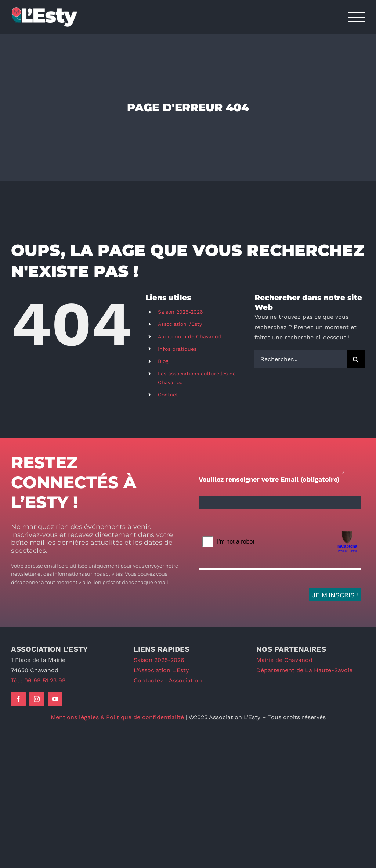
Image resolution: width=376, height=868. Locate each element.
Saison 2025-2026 (180, 312)
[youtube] (55, 699)
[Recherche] (356, 359)
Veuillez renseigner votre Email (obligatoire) (269, 479)
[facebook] (18, 699)
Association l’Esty (180, 324)
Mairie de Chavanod (284, 660)
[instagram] (37, 699)
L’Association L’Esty (161, 670)
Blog (163, 361)
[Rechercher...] (301, 359)
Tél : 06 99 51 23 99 (38, 680)
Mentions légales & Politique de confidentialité (117, 717)
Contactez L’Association (168, 680)
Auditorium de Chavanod (189, 336)
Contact (168, 395)
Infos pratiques (177, 349)
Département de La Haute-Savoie (304, 670)
